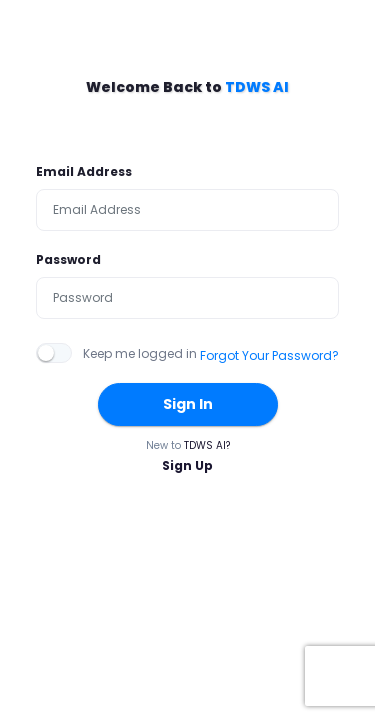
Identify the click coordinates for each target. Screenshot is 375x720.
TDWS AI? (207, 445)
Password (68, 259)
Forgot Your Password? (269, 355)
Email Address (84, 171)
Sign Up (187, 465)
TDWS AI (257, 87)
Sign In (188, 404)
